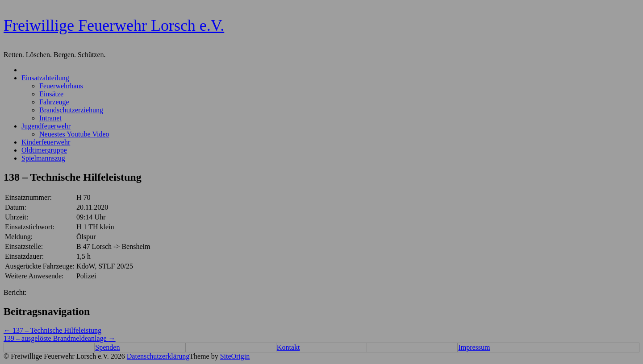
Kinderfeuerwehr (46, 142)
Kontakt (288, 347)
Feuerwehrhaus (61, 86)
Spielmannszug (43, 158)
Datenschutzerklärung (158, 356)
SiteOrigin (235, 356)
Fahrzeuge (54, 102)
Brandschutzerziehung (71, 110)
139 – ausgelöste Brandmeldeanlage (60, 338)
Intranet (50, 118)
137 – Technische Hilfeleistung (52, 330)
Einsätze (51, 94)
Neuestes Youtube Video (74, 134)
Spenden (107, 347)
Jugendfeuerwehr (46, 126)
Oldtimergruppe (44, 150)
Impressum (474, 347)
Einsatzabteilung (45, 78)
